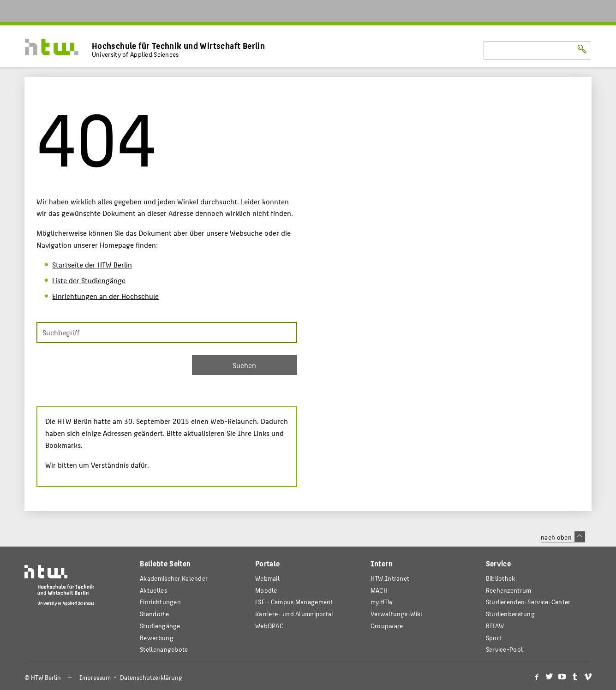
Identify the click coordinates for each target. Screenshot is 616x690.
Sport (494, 638)
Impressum (95, 677)
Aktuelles (153, 590)
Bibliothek (501, 578)
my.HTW (382, 602)
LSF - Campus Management (294, 602)
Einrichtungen (160, 602)
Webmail (267, 578)
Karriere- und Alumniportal (294, 614)
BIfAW (495, 626)
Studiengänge (160, 626)
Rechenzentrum (509, 590)
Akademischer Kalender (174, 578)
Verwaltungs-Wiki (396, 614)
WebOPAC (269, 626)
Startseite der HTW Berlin (92, 265)
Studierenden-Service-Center (528, 602)
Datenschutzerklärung (151, 677)
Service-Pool (505, 649)
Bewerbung (157, 638)
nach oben (563, 537)
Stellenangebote (164, 649)
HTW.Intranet (390, 578)
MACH (379, 590)
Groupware (387, 626)
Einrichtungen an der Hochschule (105, 296)
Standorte (154, 614)
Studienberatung (510, 614)
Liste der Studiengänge (89, 280)
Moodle (266, 590)
